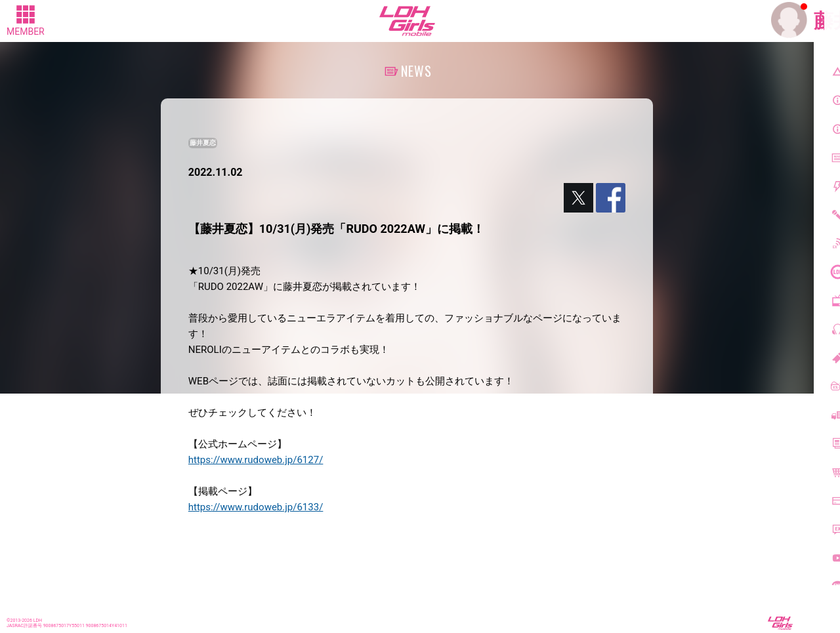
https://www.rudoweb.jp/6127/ (256, 460)
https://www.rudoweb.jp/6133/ (256, 507)
